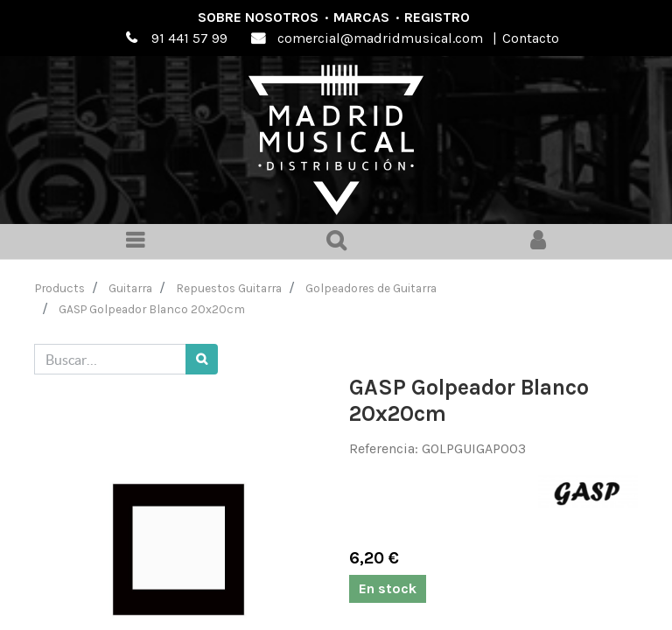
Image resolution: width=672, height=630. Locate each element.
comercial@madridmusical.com (380, 38)
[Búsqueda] (202, 359)
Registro (437, 17)
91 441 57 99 (189, 38)
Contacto (531, 38)
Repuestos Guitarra (229, 288)
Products (60, 288)
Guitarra (130, 288)
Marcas (361, 17)
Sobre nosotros (258, 17)
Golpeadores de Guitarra (371, 288)
